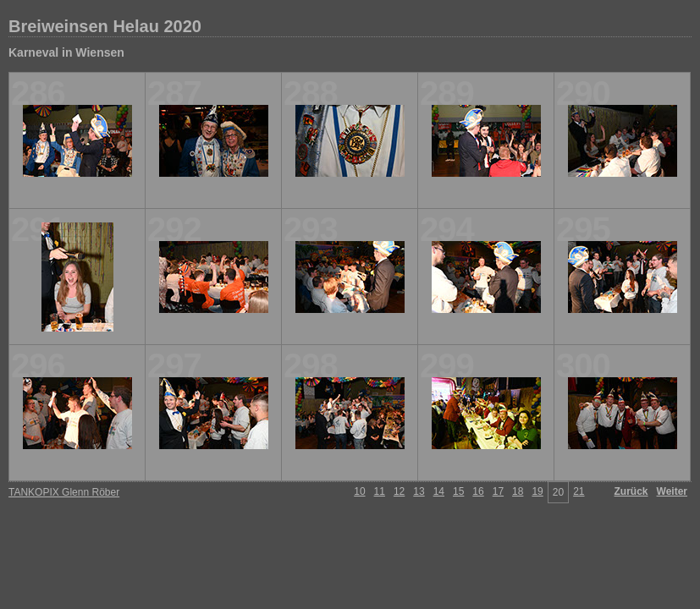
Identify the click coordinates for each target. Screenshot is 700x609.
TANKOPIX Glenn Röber (64, 492)
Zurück (631, 491)
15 (458, 491)
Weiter (672, 491)
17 (498, 491)
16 (478, 491)
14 (439, 491)
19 (537, 491)
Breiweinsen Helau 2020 (105, 26)
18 (518, 491)
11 (380, 491)
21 (579, 491)
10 (359, 491)
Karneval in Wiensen (66, 52)
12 (399, 491)
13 (419, 491)
